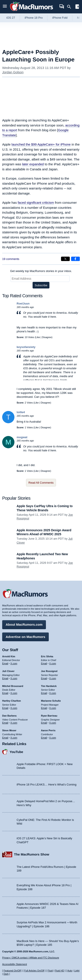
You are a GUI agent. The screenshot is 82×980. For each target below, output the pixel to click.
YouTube (16, 752)
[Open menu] (5, 7)
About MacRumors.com (24, 624)
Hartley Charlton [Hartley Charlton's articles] (12, 701)
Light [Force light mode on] (77, 971)
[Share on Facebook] (75, 259)
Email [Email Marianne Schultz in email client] (44, 708)
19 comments (11, 259)
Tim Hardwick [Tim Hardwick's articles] (49, 686)
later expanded (33, 164)
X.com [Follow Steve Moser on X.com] (14, 738)
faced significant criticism (36, 203)
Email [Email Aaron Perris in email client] (44, 738)
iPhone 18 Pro (34, 18)
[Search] (71, 7)
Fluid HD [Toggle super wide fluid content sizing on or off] (59, 971)
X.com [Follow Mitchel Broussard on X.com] (14, 693)
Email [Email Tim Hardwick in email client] (44, 693)
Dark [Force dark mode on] (6, 974)
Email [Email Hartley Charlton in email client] (5, 708)
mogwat (22, 437)
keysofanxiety (26, 347)
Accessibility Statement (15, 964)
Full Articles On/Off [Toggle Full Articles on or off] (34, 971)
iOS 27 (11, 18)
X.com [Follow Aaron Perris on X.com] (53, 738)
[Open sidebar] (77, 7)
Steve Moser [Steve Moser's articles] (9, 730)
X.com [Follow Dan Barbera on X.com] (14, 723)
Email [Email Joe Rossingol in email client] (44, 678)
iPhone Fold (60, 18)
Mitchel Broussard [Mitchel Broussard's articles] (13, 686)
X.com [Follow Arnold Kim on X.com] (14, 663)
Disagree (47, 337)
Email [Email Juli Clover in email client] (5, 678)
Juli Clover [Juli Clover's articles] (8, 671)
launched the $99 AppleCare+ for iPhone (41, 144)
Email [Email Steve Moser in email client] (5, 738)
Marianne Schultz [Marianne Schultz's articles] (51, 701)
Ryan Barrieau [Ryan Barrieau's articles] (49, 716)
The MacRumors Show (32, 854)
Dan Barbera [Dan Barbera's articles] (9, 716)
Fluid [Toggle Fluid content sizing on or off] (50, 971)
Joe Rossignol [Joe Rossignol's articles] (49, 671)
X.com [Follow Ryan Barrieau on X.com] (53, 723)
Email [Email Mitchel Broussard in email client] (5, 693)
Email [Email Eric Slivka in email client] (44, 663)
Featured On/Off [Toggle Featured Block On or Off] (12, 971)
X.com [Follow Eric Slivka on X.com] (53, 663)
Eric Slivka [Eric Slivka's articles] (47, 656)
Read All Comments (41, 483)
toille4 (21, 412)
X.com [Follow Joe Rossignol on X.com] (53, 678)
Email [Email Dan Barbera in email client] (5, 723)
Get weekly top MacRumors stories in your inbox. (41, 271)
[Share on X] (65, 259)
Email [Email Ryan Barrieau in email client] (44, 723)
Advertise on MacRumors (25, 637)
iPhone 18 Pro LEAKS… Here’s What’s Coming (46, 785)
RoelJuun (23, 304)
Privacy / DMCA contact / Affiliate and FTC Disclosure (31, 958)
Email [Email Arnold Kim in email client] (5, 663)
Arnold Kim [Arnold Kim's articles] (9, 656)
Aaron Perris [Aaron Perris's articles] (48, 730)
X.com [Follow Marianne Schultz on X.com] (53, 708)
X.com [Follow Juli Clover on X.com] (14, 678)
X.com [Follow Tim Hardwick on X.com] (53, 693)
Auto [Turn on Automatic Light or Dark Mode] (70, 971)
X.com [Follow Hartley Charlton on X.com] (14, 708)
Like (38, 337)
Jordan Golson (13, 72)
